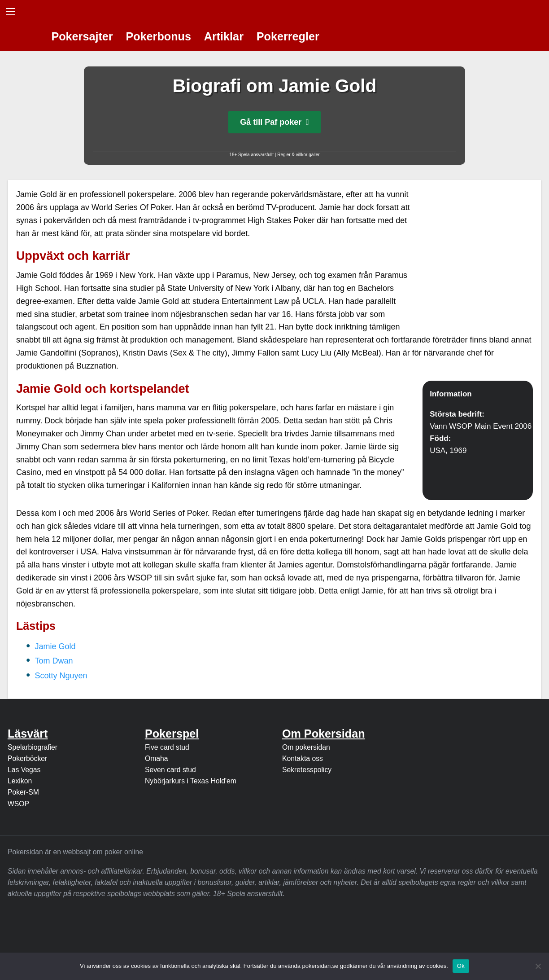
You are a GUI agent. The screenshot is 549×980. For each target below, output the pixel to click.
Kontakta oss (303, 758)
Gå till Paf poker (274, 122)
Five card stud (167, 747)
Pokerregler (288, 36)
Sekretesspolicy (307, 770)
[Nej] (538, 966)
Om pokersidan (306, 747)
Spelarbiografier (33, 747)
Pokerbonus (158, 36)
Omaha (157, 758)
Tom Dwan (54, 661)
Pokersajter (82, 36)
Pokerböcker (27, 758)
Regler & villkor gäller (298, 155)
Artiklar (224, 36)
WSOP (18, 804)
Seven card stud (170, 770)
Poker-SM (23, 792)
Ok (461, 966)
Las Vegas (24, 770)
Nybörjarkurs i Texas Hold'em (191, 781)
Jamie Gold (55, 646)
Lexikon (20, 781)
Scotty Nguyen (61, 676)
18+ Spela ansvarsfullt (251, 155)
